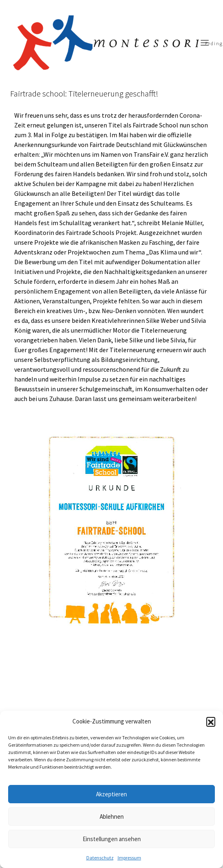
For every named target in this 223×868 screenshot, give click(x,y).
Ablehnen (112, 816)
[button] (211, 721)
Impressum (129, 858)
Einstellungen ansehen (112, 839)
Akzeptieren (111, 794)
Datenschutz (100, 858)
